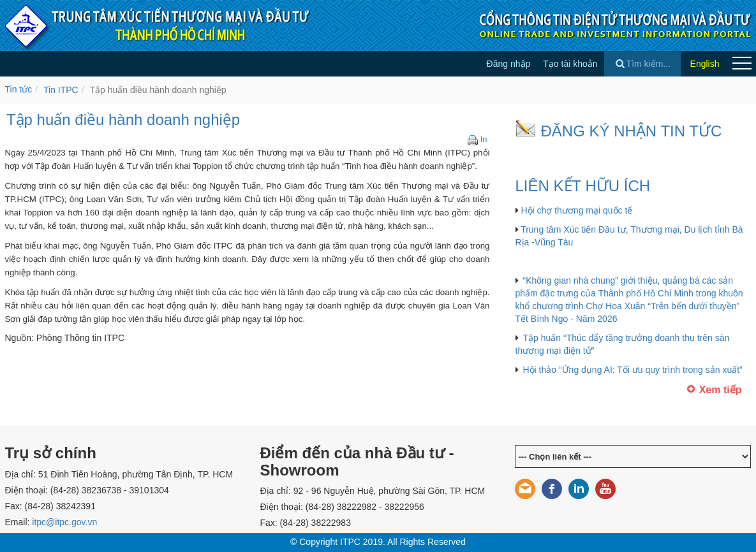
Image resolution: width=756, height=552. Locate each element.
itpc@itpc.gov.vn (64, 522)
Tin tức (19, 89)
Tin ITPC (61, 90)
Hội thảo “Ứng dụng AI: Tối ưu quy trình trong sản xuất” (633, 370)
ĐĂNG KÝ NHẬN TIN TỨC (632, 131)
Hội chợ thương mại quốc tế (576, 210)
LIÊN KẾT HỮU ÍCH (583, 186)
